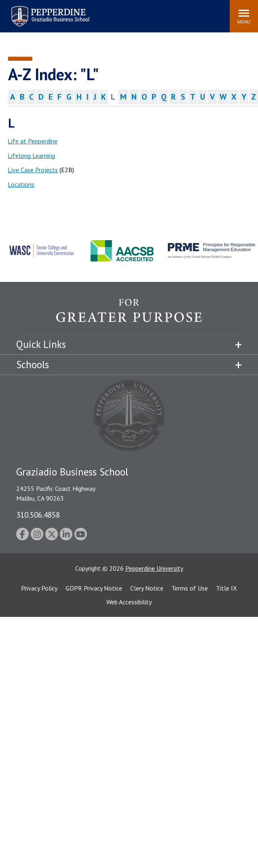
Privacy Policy (39, 588)
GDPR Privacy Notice (94, 588)
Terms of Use (190, 588)
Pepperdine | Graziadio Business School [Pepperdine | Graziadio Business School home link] (40, 11)
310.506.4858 (38, 515)
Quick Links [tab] (41, 344)
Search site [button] (114, 12)
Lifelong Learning (31, 156)
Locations (21, 184)
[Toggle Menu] (244, 16)
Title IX (226, 588)
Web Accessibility (129, 602)
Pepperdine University (154, 568)
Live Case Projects (33, 170)
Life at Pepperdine (33, 141)
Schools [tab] (33, 365)
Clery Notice (147, 588)
